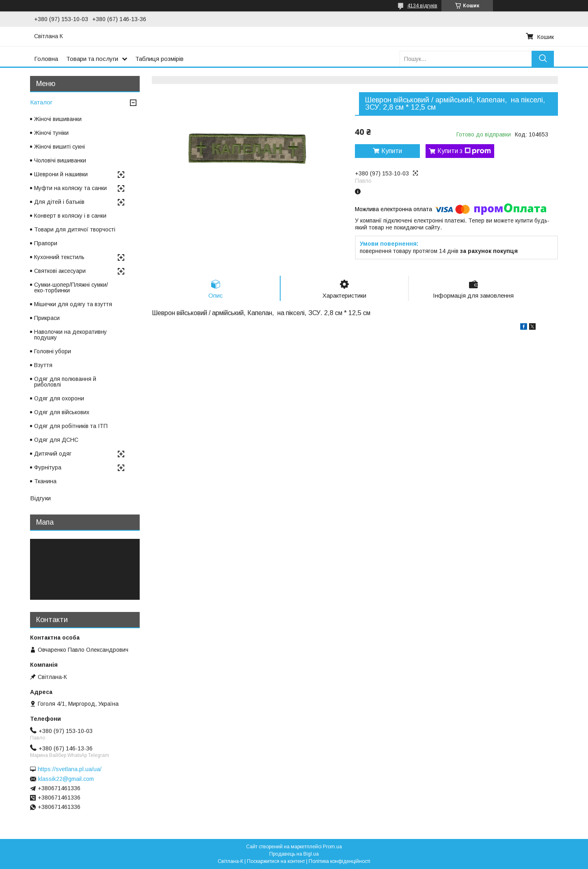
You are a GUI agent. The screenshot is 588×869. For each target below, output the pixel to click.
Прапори (46, 243)
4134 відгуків (422, 6)
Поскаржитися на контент (276, 861)
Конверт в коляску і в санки (70, 216)
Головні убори (53, 351)
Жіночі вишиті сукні (59, 147)
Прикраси (47, 318)
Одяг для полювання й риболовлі (65, 382)
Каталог (41, 102)
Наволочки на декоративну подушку (70, 335)
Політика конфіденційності (339, 861)
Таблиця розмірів (159, 59)
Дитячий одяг (53, 454)
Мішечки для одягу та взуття (73, 304)
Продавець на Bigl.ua (294, 854)
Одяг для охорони (59, 398)
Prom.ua (332, 847)
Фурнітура (48, 467)
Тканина (45, 481)
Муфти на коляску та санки (70, 188)
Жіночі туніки (51, 133)
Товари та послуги (92, 59)
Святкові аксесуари (60, 271)
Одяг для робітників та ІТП (71, 426)
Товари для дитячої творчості (75, 229)
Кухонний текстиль (59, 257)
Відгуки (40, 498)
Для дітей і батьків (59, 202)
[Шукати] (543, 59)
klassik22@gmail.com (66, 779)
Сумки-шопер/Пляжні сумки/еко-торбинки (71, 288)
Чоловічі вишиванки (60, 160)
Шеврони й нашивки (61, 174)
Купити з (464, 151)
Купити (392, 151)
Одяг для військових (62, 412)
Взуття (43, 365)
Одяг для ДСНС (56, 440)
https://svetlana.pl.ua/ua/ (70, 769)
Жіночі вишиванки (58, 119)
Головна (46, 59)
